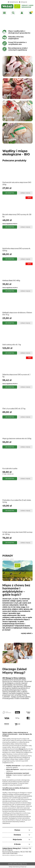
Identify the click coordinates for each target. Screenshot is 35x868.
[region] (17, 22)
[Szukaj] (13, 13)
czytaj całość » (27, 633)
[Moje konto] (22, 13)
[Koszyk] (31, 13)
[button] (4, 13)
